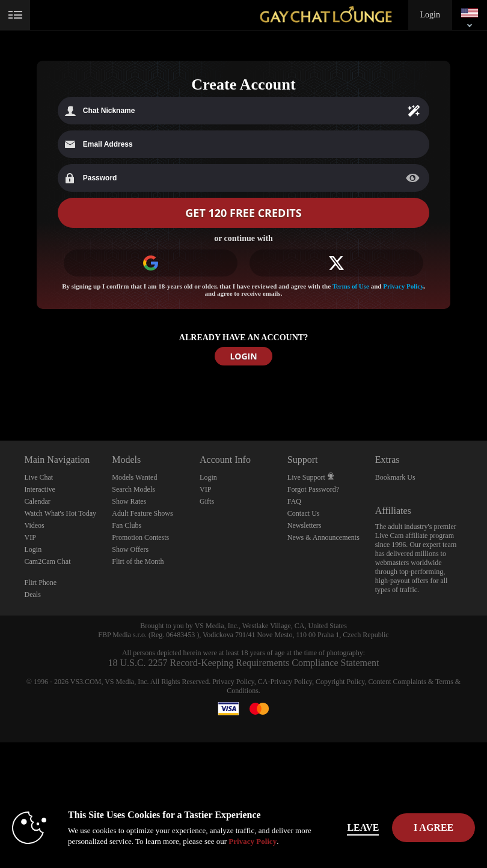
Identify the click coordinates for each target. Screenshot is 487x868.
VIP (30, 537)
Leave (365, 827)
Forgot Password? (313, 489)
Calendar (38, 501)
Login (430, 15)
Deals (33, 594)
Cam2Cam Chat (48, 561)
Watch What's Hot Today (61, 513)
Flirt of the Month (138, 561)
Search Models (133, 489)
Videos (35, 525)
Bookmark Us (395, 477)
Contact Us (304, 513)
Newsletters (305, 525)
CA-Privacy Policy (285, 682)
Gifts (207, 501)
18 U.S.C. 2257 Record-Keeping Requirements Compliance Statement (243, 663)
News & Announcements (323, 537)
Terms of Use (351, 286)
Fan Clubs (127, 525)
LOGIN (243, 356)
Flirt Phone (41, 582)
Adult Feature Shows (142, 513)
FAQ (294, 501)
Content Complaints (397, 682)
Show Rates (129, 501)
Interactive (40, 489)
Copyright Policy (340, 682)
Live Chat (39, 477)
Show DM (0, 396)
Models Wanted (134, 477)
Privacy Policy (403, 286)
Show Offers (130, 549)
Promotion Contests (140, 537)
